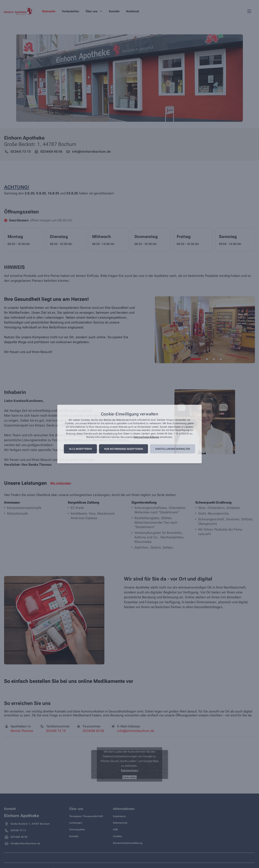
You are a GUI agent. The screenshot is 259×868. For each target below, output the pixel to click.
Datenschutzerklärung (146, 437)
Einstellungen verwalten (173, 449)
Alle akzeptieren (80, 449)
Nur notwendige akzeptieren (124, 449)
